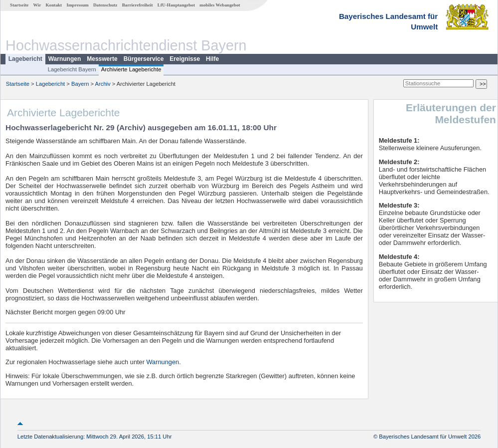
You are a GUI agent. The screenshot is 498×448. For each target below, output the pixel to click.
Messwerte (102, 59)
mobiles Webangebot (220, 5)
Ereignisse (185, 59)
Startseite (19, 5)
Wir (37, 5)
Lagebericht (25, 59)
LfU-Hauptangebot (176, 5)
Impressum (77, 5)
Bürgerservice (144, 59)
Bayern (80, 84)
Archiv (103, 84)
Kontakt (54, 5)
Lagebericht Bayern (72, 69)
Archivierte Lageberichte (131, 69)
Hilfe (212, 59)
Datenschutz (105, 5)
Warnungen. (164, 362)
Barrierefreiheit (138, 5)
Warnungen (65, 59)
